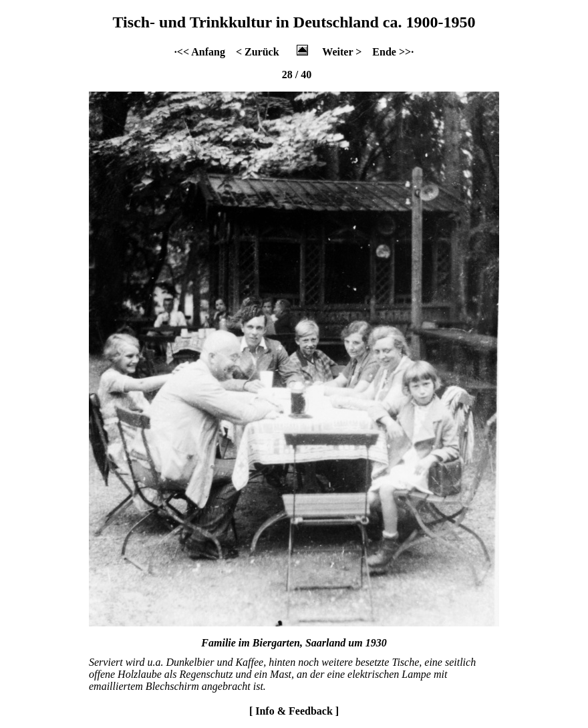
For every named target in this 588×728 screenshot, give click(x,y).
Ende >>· (393, 52)
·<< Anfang (200, 52)
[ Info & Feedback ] (294, 711)
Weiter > (342, 52)
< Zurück (258, 52)
